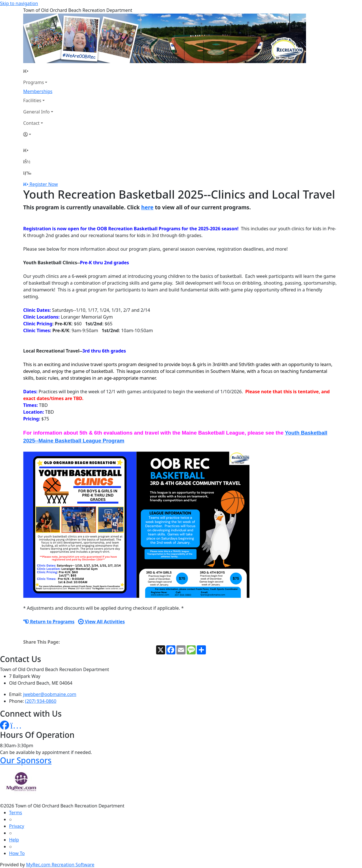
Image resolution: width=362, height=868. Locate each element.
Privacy (17, 826)
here (147, 207)
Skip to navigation (19, 3)
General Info (36, 112)
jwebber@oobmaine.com (50, 694)
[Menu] (27, 173)
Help (14, 840)
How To (17, 853)
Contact (31, 123)
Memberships (38, 91)
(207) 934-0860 (41, 701)
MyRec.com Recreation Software (60, 865)
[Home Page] (38, 71)
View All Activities (102, 622)
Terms (16, 813)
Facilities (32, 100)
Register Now (44, 184)
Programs (34, 82)
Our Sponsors (26, 760)
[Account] (38, 134)
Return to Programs (49, 622)
